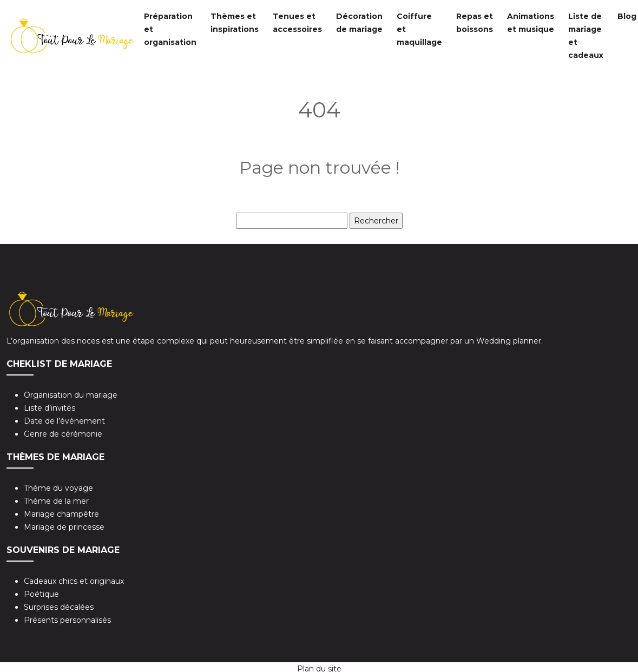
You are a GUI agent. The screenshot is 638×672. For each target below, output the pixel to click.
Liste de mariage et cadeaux (586, 36)
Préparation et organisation (170, 29)
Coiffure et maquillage (419, 29)
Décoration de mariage (359, 23)
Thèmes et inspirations (235, 23)
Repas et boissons (475, 23)
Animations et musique (531, 23)
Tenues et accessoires (297, 23)
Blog (627, 16)
